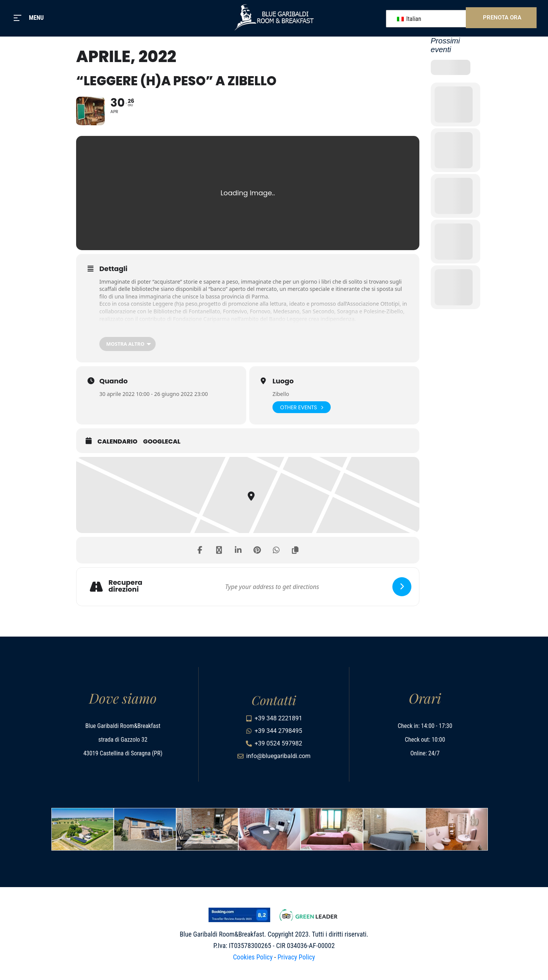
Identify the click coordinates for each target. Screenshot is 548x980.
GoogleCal (162, 442)
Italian (409, 19)
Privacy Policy (296, 957)
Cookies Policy (253, 957)
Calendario (117, 442)
